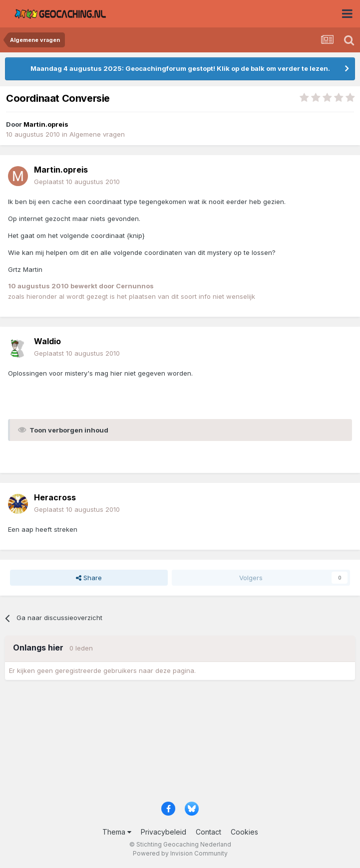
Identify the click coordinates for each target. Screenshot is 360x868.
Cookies (244, 832)
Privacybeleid (164, 832)
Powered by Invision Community (180, 853)
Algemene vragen (97, 134)
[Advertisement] (180, 744)
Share (89, 578)
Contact (208, 832)
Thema (117, 832)
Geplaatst (77, 182)
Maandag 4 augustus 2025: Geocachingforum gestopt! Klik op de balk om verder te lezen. (180, 68)
